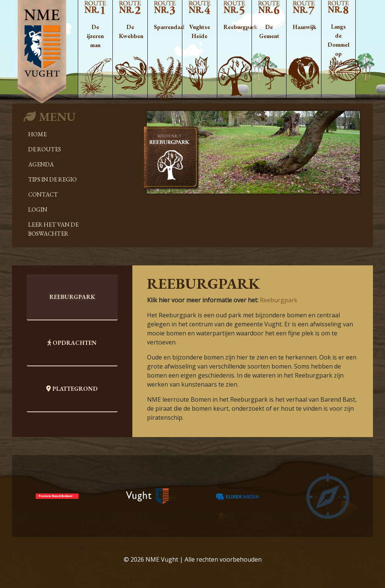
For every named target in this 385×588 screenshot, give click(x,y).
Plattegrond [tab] (72, 389)
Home (37, 134)
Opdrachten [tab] (72, 343)
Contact (43, 194)
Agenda (41, 164)
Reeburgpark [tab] (72, 297)
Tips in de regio (52, 179)
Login (38, 209)
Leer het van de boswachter (53, 229)
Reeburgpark (279, 300)
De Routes (45, 149)
